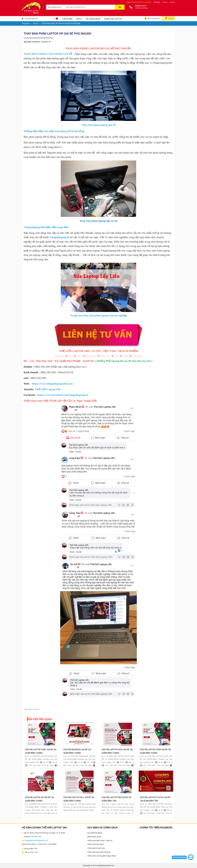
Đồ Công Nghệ (93, 19)
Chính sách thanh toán (96, 848)
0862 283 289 (36, 837)
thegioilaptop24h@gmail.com (36, 840)
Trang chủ (26, 23)
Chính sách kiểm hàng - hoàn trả (100, 841)
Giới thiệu (157, 2)
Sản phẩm (67, 19)
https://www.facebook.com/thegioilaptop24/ (63, 395)
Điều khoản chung (94, 837)
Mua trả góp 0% (154, 18)
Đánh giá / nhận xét (32, 709)
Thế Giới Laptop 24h (48, 389)
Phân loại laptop (113, 19)
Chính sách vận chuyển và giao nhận (102, 856)
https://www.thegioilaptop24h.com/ (53, 384)
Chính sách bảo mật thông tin (99, 852)
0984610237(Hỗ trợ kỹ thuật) (141, 2)
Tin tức (165, 2)
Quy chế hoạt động (95, 833)
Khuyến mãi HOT (32, 19)
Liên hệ (172, 2)
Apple (79, 19)
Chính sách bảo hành (96, 844)
